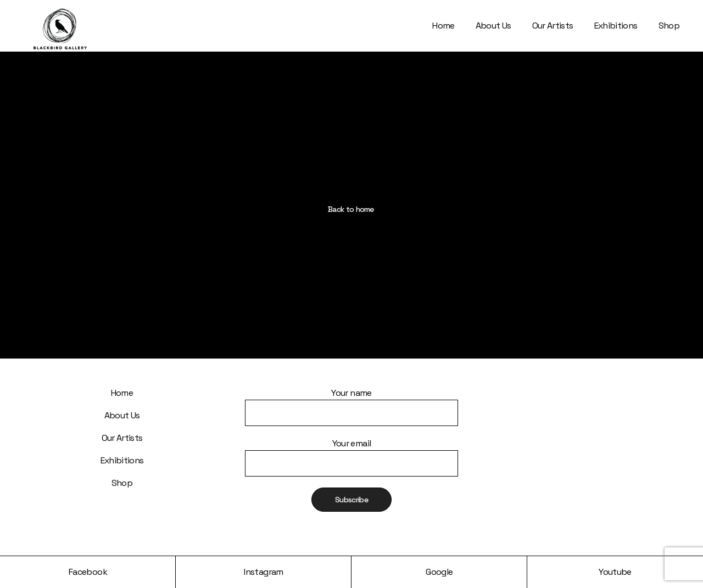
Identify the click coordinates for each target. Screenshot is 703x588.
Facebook (88, 572)
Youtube (615, 572)
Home (122, 393)
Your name (351, 399)
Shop (122, 483)
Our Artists (122, 438)
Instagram (263, 572)
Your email (351, 450)
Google (439, 572)
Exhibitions (122, 460)
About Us (122, 415)
